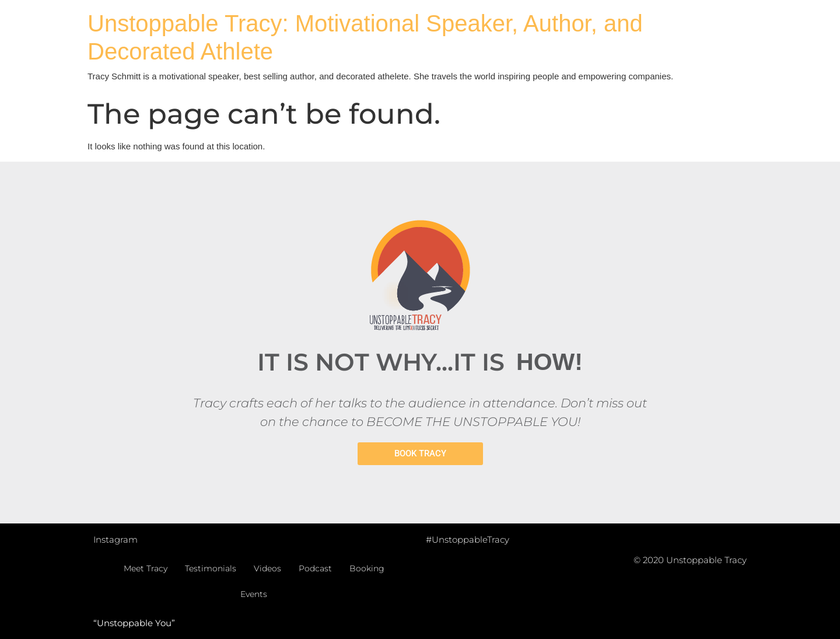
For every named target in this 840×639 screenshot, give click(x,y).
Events (254, 594)
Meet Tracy (146, 568)
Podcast (315, 568)
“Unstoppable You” (134, 623)
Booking (367, 568)
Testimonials (211, 568)
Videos (267, 568)
